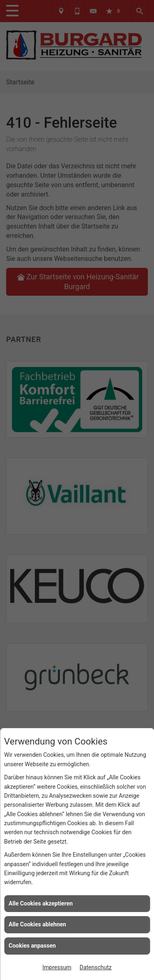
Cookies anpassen (32, 946)
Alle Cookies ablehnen (37, 924)
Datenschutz (96, 967)
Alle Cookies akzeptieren (41, 903)
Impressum (57, 967)
